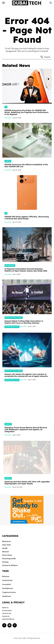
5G (6, 107)
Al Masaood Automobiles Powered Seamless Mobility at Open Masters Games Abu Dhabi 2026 (26, 270)
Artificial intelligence (14, 318)
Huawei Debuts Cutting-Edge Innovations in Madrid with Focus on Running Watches (24, 322)
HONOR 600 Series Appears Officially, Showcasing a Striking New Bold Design (27, 218)
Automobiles (10, 265)
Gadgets (8, 424)
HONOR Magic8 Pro (12, 327)
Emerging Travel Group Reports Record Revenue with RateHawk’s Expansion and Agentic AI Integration (26, 429)
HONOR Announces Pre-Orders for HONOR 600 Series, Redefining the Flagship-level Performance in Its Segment (26, 112)
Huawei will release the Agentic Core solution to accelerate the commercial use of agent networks (26, 375)
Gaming (8, 161)
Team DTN (8, 118)
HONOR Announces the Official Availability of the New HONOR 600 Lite (26, 165)
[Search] (45, 57)
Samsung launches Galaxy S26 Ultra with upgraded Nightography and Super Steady (27, 483)
